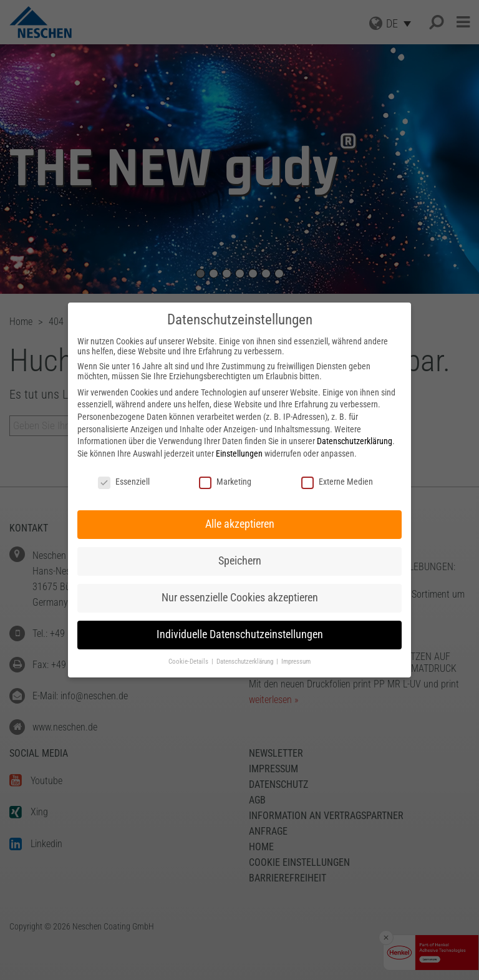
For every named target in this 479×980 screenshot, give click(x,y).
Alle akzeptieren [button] (240, 524)
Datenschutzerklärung (355, 441)
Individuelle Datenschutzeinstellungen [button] (240, 634)
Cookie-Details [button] (189, 662)
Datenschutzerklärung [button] (246, 662)
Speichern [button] (240, 561)
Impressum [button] (296, 662)
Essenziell (124, 482)
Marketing (225, 482)
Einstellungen (239, 454)
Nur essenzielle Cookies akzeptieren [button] (240, 598)
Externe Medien (337, 482)
